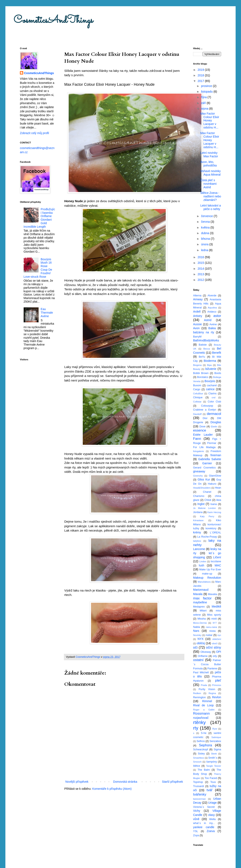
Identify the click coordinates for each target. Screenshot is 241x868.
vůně (196, 819)
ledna (205, 250)
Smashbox (199, 758)
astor (217, 316)
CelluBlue (198, 394)
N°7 (215, 623)
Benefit (217, 353)
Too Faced (211, 778)
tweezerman (199, 799)
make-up (207, 574)
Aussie (197, 324)
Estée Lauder (203, 435)
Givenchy (198, 476)
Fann (197, 439)
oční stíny (214, 647)
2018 (201, 75)
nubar (209, 635)
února (205, 244)
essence (200, 430)
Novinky (197, 635)
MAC (218, 565)
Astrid (208, 320)
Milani (203, 611)
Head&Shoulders (202, 488)
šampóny (212, 762)
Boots (218, 373)
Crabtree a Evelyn (205, 410)
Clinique (198, 397)
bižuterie (211, 369)
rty (196, 728)
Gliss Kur (204, 479)
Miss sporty (214, 615)
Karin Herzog (214, 512)
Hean (218, 488)
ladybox (197, 541)
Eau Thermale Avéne (47, 313)
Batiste (203, 345)
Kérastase (198, 520)
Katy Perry (207, 516)
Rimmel (207, 701)
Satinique (216, 737)
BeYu (202, 357)
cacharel (212, 385)
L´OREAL (215, 533)
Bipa (209, 365)
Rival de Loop (203, 705)
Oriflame (203, 656)
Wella (212, 819)
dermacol (214, 414)
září (204, 103)
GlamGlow (215, 476)
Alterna (197, 296)
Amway (198, 299)
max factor (202, 598)
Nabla (197, 627)
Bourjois (210, 381)
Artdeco (212, 312)
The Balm (204, 770)
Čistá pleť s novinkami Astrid (208, 184)
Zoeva (211, 831)
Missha (202, 619)
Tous (213, 782)
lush (202, 565)
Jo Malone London (204, 508)
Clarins (212, 394)
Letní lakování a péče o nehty (211, 207)
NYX (201, 639)
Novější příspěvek (77, 782)
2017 (201, 81)
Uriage (212, 803)
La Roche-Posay (207, 537)
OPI (219, 652)
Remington (199, 697)
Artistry (198, 316)
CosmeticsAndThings (53, 20)
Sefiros (201, 741)
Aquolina (212, 308)
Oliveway (206, 652)
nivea (212, 631)
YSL (196, 831)
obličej (201, 643)
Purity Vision (207, 689)
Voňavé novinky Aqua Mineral (211, 173)
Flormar (212, 443)
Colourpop (207, 406)
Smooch (197, 762)
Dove (202, 427)
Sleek (214, 754)
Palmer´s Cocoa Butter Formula (207, 664)
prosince (207, 86)
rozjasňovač (201, 718)
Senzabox (215, 741)
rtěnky (199, 722)
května (206, 227)
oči (195, 647)
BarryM (197, 337)
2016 (201, 257)
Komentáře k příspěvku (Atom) (112, 789)
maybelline (200, 602)
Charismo (199, 496)
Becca (207, 349)
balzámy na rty (204, 332)
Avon (196, 328)
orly (215, 656)
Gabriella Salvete (210, 459)
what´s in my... (204, 823)
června (206, 222)
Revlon (217, 697)
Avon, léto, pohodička (209, 164)
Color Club (214, 402)
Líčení (217, 557)
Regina (212, 693)
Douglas (216, 422)
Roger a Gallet (204, 710)
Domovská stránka (125, 782)
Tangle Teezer (214, 766)
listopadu (207, 92)
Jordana (198, 512)
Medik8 (216, 606)
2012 (201, 280)
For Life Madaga (204, 447)
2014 (201, 269)
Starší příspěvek (172, 782)
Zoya (196, 835)
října (204, 97)
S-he (204, 733)
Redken (197, 693)
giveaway (199, 471)
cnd (213, 397)
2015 (201, 263)
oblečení (217, 639)
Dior (205, 418)
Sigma (217, 749)
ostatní (198, 660)
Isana (214, 504)
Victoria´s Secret (204, 807)
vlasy (212, 815)
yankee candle (204, 827)
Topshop (198, 782)
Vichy (197, 811)
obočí (215, 643)
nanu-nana (212, 627)
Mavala (198, 594)
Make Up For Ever (210, 570)
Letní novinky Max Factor (209, 155)
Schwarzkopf (201, 749)
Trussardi (198, 786)
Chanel (207, 492)
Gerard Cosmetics (204, 468)
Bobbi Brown (201, 373)
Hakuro (212, 484)
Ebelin (214, 427)
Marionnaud (201, 590)
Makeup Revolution (207, 578)
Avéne (213, 324)
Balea (212, 328)
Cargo (197, 389)
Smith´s (213, 758)
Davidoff (197, 414)
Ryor (215, 729)
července (207, 216)
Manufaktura (204, 582)
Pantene (212, 669)
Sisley (201, 754)
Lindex (203, 561)
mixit (214, 619)
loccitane (216, 561)
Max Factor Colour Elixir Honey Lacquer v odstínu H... (210, 120)
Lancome (199, 549)
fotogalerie (198, 451)
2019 (201, 70)
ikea (219, 500)
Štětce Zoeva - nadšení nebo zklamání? (211, 196)
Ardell (197, 312)
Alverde (212, 296)
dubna (205, 233)
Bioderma (210, 361)
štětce (197, 766)
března (206, 239)
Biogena (197, 365)
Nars (196, 631)
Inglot (201, 504)
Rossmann (201, 713)
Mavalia (212, 594)
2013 (201, 274)
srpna (205, 109)
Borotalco (203, 377)
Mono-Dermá (200, 623)
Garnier (207, 463)
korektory (211, 528)
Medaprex (199, 607)
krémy (197, 532)
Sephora (205, 745)
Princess (217, 685)
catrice (210, 389)
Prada (204, 685)
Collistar (197, 402)
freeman (216, 455)
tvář (209, 790)
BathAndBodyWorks (206, 340)
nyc (219, 635)
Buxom (197, 385)
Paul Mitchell (201, 672)
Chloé (208, 500)
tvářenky (200, 794)
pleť (218, 680)
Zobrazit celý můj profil (34, 133)
